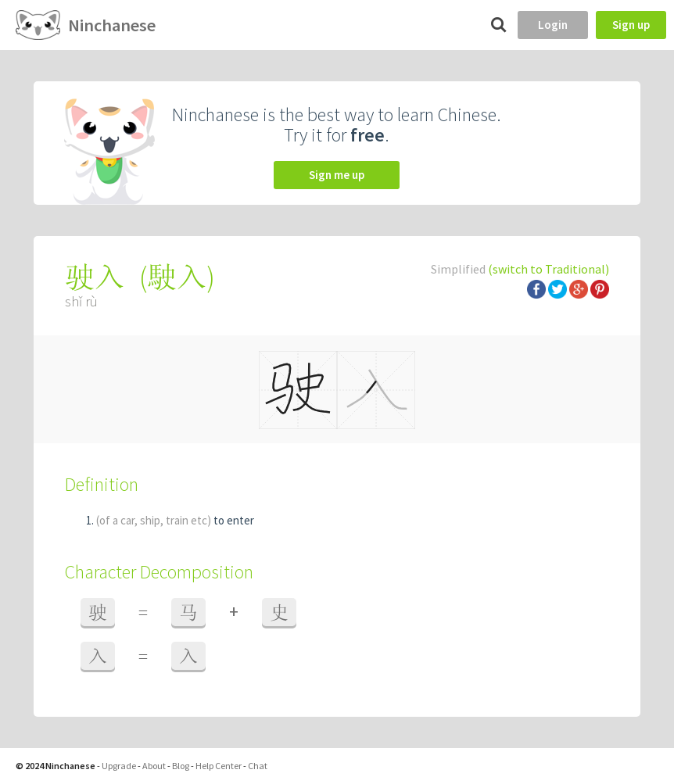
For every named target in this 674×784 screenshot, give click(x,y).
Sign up (631, 25)
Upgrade (119, 766)
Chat (258, 766)
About (154, 766)
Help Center (219, 766)
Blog (181, 766)
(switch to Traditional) (549, 269)
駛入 (177, 277)
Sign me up (337, 175)
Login (553, 25)
